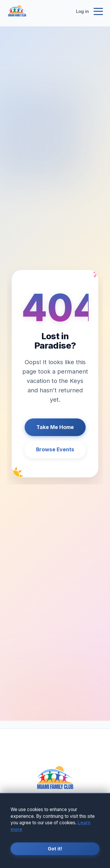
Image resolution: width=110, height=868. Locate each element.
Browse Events (55, 449)
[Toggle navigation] (98, 11)
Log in (82, 11)
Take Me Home (55, 427)
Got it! (55, 849)
